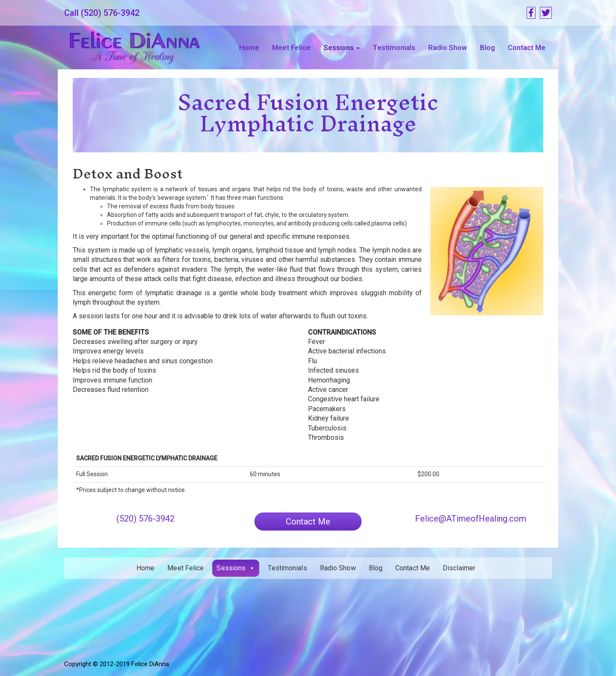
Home (249, 47)
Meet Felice (291, 47)
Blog (487, 47)
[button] (308, 522)
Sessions (342, 47)
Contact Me (527, 47)
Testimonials (394, 47)
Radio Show (448, 47)
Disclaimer (459, 568)
